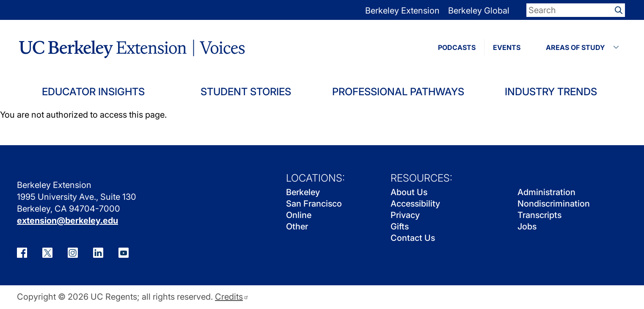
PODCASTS (457, 47)
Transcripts (539, 215)
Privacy (405, 215)
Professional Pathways (398, 92)
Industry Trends (551, 92)
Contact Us (413, 238)
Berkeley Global (479, 11)
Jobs (527, 226)
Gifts (400, 226)
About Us (409, 192)
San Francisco (314, 204)
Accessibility (415, 204)
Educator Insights (93, 92)
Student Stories (246, 92)
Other (297, 226)
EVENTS (507, 47)
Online (299, 215)
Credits (232, 297)
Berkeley (303, 192)
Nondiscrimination (554, 204)
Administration (546, 192)
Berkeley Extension (402, 11)
